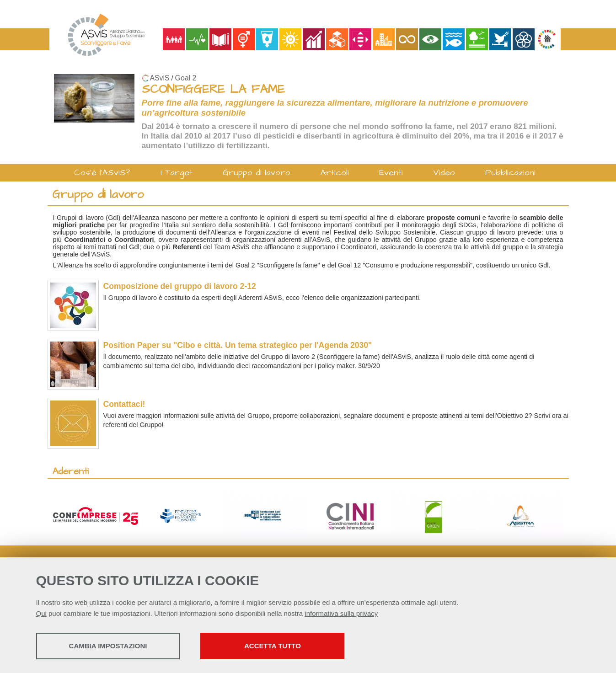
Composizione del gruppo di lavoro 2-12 (180, 286)
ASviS (160, 78)
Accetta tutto (273, 646)
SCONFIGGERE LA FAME (213, 89)
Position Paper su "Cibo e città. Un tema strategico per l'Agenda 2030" (238, 345)
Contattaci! (124, 404)
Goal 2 (186, 78)
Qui (41, 613)
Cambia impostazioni (108, 646)
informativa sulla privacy (341, 613)
